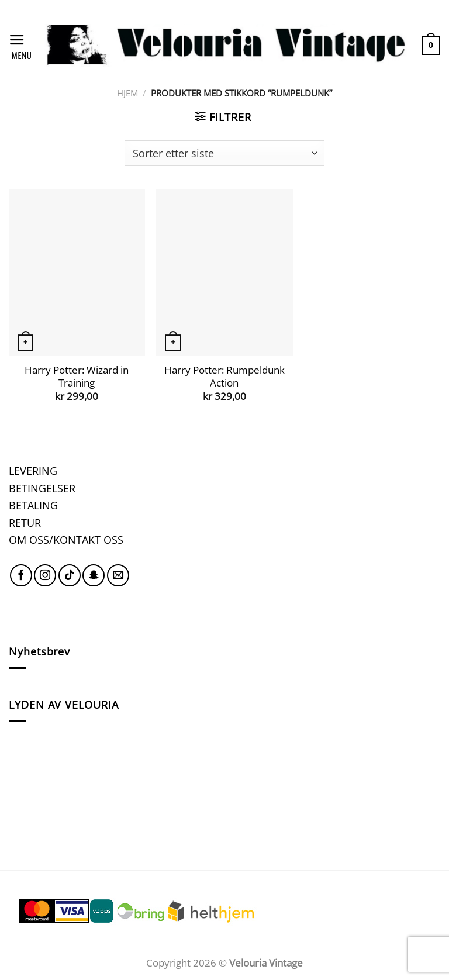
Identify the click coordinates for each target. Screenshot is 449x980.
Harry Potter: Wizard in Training (77, 376)
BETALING (33, 505)
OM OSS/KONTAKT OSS (66, 539)
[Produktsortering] (224, 153)
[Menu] (20, 45)
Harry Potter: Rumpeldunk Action (224, 376)
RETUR (25, 522)
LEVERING (33, 470)
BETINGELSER (42, 488)
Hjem (127, 93)
